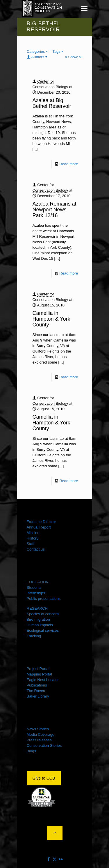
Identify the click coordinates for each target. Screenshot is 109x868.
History (33, 538)
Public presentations (44, 599)
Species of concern (43, 614)
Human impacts (40, 625)
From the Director (41, 522)
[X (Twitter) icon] (54, 859)
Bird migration (38, 619)
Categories (38, 51)
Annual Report (39, 527)
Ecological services (43, 630)
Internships (36, 593)
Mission (33, 533)
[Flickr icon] (61, 859)
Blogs (32, 751)
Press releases (39, 740)
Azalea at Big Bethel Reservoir (52, 103)
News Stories (38, 729)
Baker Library (38, 696)
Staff (31, 544)
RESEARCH (37, 608)
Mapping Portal (39, 674)
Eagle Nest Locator (43, 680)
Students (34, 588)
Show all (73, 57)
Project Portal (38, 669)
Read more (69, 164)
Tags (58, 51)
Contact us (36, 549)
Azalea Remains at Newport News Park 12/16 (54, 210)
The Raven (36, 691)
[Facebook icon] (48, 859)
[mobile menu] (84, 9)
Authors (37, 57)
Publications (37, 685)
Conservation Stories (44, 746)
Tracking (34, 636)
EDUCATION (38, 582)
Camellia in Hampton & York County (51, 319)
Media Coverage (41, 734)
